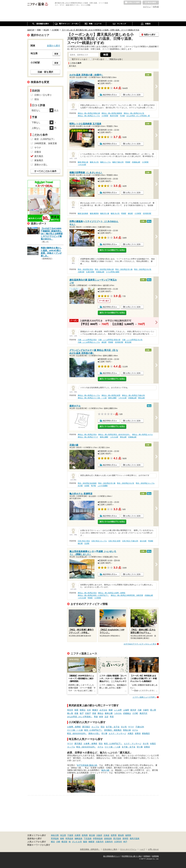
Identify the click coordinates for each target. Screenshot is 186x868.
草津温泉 (55, 838)
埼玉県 (63, 835)
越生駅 (130, 213)
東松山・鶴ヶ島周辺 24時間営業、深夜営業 (127, 595)
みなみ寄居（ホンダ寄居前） (80, 717)
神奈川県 (55, 835)
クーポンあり (98, 59)
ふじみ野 (118, 710)
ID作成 (156, 7)
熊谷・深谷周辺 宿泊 (85, 269)
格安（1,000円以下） (93, 730)
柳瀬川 (95, 710)
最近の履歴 (151, 3)
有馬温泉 (69, 838)
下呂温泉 (88, 838)
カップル (95, 727)
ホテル (135, 730)
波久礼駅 (143, 541)
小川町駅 (105, 116)
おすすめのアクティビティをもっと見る (140, 644)
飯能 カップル (106, 162)
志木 (89, 710)
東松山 (100, 713)
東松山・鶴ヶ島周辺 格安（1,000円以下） (93, 595)
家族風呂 (146, 733)
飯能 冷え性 (94, 162)
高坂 (94, 713)
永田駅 (87, 486)
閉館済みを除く (116, 59)
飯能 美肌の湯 (83, 162)
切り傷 (104, 733)
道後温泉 (108, 838)
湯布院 (125, 838)
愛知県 (121, 835)
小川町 (135, 713)
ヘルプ (142, 849)
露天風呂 (86, 727)
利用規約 (147, 856)
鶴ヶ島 (70, 713)
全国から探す (54, 46)
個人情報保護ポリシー (112, 856)
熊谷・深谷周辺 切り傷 (124, 269)
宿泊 (103, 727)
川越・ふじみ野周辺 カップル (89, 342)
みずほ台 (103, 710)
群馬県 (85, 835)
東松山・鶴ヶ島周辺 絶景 (111, 395)
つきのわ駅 (82, 165)
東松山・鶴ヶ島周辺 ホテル (142, 434)
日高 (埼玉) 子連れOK (130, 541)
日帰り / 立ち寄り (43, 95)
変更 (56, 54)
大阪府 (99, 835)
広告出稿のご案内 (110, 849)
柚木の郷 (105, 770)
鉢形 (101, 717)
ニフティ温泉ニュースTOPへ (144, 697)
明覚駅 (128, 162)
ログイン (147, 7)
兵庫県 (77, 835)
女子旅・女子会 (113, 727)
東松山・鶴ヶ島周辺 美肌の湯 (89, 113)
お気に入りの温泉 (132, 3)
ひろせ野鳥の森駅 (113, 272)
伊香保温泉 (98, 838)
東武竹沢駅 (114, 116)
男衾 (96, 717)
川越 (140, 710)
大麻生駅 (81, 272)
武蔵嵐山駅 (136, 162)
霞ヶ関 (153, 710)
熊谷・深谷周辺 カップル (145, 483)
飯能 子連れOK (118, 162)
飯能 (85, 842)
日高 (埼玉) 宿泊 (84, 541)
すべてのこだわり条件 (45, 171)
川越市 (146, 710)
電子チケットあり (80, 59)
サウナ (131, 727)
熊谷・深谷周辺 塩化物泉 (87, 483)
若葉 (76, 713)
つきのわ (118, 713)
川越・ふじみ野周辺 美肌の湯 (109, 340)
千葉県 (70, 835)
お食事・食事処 (74, 727)
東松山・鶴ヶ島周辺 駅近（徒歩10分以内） (114, 434)
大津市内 (118, 842)
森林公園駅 (112, 398)
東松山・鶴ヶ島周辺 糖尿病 (112, 113)
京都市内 (109, 842)
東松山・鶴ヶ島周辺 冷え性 (134, 113)
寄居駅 (151, 541)
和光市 (70, 710)
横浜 (53, 842)
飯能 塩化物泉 (83, 213)
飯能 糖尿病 (94, 213)
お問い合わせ (153, 849)
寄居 (112, 717)
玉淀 (106, 717)
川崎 (58, 842)
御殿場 (91, 842)
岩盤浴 (138, 733)
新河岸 (133, 710)
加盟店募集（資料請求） (90, 849)
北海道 (106, 835)
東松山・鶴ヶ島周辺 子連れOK (133, 395)
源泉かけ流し (94, 733)
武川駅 (80, 486)
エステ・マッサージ (117, 733)
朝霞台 (83, 710)
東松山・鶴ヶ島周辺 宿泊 (87, 434)
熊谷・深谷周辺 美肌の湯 (104, 269)
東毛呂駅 (128, 342)
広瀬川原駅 (90, 272)
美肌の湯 (127, 730)
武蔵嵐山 (127, 713)
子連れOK (140, 727)
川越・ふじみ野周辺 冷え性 (132, 340)
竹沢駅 (122, 116)
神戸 (125, 842)
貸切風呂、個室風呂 (113, 730)
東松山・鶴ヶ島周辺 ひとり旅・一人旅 (92, 398)
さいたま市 (77, 842)
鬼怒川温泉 (135, 838)
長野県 (114, 835)
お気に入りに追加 (133, 95)
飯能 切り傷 (105, 213)
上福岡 (126, 710)
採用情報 (155, 856)
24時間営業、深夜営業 (46, 143)
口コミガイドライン (128, 849)
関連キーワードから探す (39, 845)
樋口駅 (80, 543)
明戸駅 (93, 486)
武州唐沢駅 (147, 213)
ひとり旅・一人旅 (75, 730)
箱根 (62, 838)
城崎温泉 (78, 838)
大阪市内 (100, 842)
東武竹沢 (143, 713)
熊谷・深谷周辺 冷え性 (143, 269)
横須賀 (64, 842)
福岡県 (128, 835)
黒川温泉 (117, 838)
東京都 (92, 835)
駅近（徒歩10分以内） (77, 733)
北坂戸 (88, 713)
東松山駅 (141, 398)
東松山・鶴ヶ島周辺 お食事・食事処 (112, 593)
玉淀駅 (87, 543)
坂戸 (82, 713)
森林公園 (109, 713)
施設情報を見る (109, 95)
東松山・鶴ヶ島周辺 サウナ (88, 437)
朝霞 (76, 710)
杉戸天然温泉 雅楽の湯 (87, 765)
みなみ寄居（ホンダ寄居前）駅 (138, 116)
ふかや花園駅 (103, 486)
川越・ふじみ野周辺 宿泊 (87, 340)
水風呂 (130, 733)
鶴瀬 (111, 710)
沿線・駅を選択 (45, 72)
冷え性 (124, 727)
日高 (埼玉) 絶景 (114, 541)
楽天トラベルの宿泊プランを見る (112, 250)
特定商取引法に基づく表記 (132, 856)
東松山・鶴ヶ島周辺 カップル (89, 116)
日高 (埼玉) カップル (99, 541)
